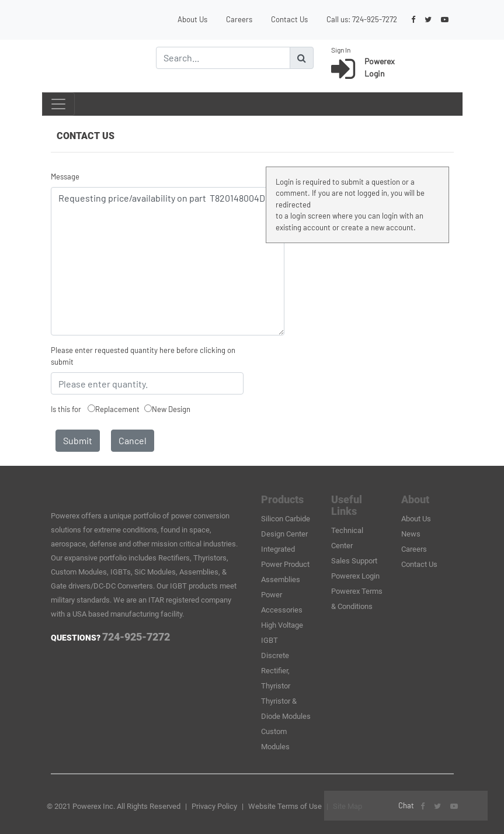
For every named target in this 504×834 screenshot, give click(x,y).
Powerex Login (355, 576)
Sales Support (354, 561)
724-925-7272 (375, 19)
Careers (239, 19)
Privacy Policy (214, 806)
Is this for (66, 409)
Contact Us (289, 19)
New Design (171, 409)
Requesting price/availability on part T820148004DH (168, 261)
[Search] (223, 58)
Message (65, 177)
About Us (192, 19)
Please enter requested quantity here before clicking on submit (143, 356)
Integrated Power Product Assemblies (285, 564)
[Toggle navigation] (58, 104)
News (411, 534)
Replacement (117, 409)
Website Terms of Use (285, 806)
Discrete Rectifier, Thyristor (276, 671)
